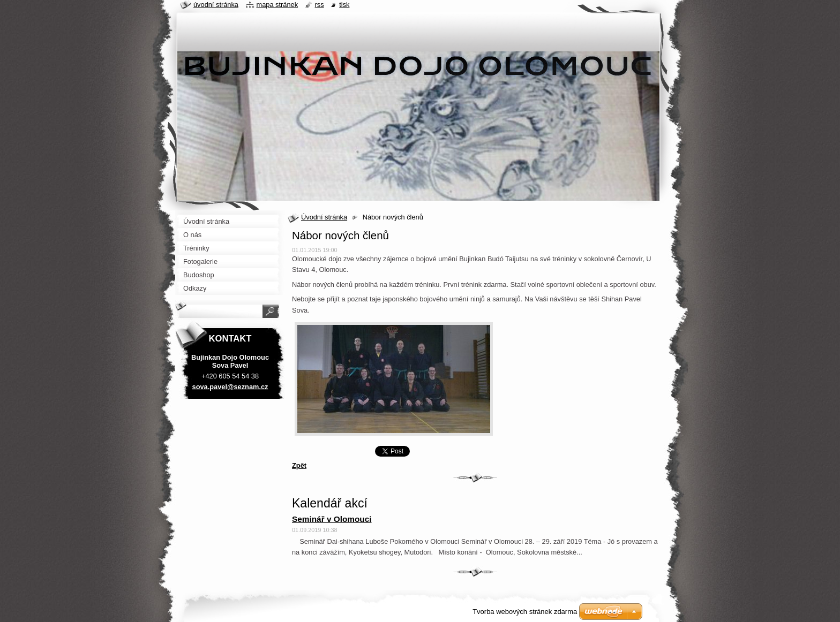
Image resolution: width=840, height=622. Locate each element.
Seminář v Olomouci (332, 519)
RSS (320, 5)
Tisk (344, 5)
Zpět (299, 465)
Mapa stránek (277, 5)
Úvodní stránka (324, 217)
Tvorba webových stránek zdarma (525, 612)
